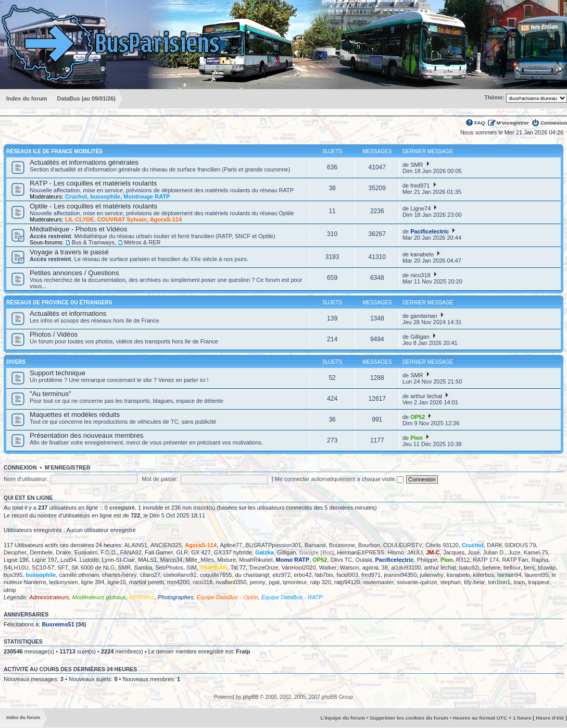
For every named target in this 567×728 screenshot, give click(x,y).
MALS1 (147, 560)
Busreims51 (58, 624)
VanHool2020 (299, 567)
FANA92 (131, 552)
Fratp (243, 651)
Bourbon (369, 545)
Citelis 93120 (442, 545)
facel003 (347, 575)
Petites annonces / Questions (74, 273)
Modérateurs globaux (99, 597)
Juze (514, 552)
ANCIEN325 (166, 545)
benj (529, 567)
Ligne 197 (44, 560)
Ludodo (89, 560)
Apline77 (231, 545)
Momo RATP (293, 560)
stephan (451, 582)
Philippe (427, 560)
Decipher (15, 552)
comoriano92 (180, 575)
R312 (463, 560)
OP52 (418, 417)
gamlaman (424, 316)
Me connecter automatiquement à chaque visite (339, 479)
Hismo (396, 552)
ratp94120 (347, 582)
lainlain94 (509, 575)
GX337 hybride (233, 552)
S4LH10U (16, 567)
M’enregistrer (513, 123)
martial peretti (147, 582)
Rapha (540, 560)
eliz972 (281, 575)
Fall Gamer (159, 552)
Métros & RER (142, 242)
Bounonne (342, 545)
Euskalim (86, 552)
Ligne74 (420, 208)
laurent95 (537, 575)
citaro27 (150, 575)
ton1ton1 (499, 582)
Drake (63, 552)
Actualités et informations (68, 313)
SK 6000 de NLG (93, 567)
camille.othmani (79, 575)
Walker (328, 567)
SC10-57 (43, 567)
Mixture (226, 560)
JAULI (415, 552)
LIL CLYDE (80, 219)
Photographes (176, 597)
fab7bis (324, 575)
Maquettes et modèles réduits (75, 415)
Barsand (315, 545)
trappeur (539, 582)
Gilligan (420, 337)
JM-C (433, 552)
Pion (417, 438)
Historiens (142, 597)
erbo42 (303, 575)
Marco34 (172, 560)
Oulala (364, 560)
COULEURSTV (403, 545)
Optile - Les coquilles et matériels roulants (93, 206)
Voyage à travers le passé (69, 252)
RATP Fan (515, 560)
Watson (350, 567)
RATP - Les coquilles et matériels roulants (93, 183)
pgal (274, 582)
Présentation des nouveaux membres (86, 435)
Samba (143, 567)
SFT (63, 567)
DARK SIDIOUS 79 (511, 545)
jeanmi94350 (400, 575)
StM (192, 567)
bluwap (547, 567)
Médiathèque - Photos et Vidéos (78, 229)
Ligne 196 (16, 560)
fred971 (420, 186)
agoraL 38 (375, 567)
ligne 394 (93, 582)
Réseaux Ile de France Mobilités (54, 151)
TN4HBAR (214, 567)
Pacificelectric (430, 231)
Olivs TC (342, 560)
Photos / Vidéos (54, 334)
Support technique (58, 373)
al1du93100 (406, 567)
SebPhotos (169, 567)
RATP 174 (486, 560)
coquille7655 (216, 575)
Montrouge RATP (147, 196)
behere (492, 567)
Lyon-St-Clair (118, 560)
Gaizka (264, 552)
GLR (182, 552)
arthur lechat (426, 396)
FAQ (480, 123)
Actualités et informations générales (84, 162)
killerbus (484, 575)
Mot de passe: (160, 479)
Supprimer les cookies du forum (409, 718)
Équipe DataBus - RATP (292, 597)
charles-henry (119, 575)
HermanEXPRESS (361, 552)
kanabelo (422, 254)
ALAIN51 (136, 545)
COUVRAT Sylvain (122, 219)
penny (258, 582)
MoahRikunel (256, 560)
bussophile (105, 196)
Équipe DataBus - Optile (228, 597)
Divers (16, 362)
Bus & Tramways (93, 242)
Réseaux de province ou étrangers (59, 303)
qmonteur (295, 582)
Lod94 (68, 560)
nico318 (420, 275)
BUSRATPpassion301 (273, 545)
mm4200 (178, 582)
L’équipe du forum (343, 718)
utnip (10, 590)
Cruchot (76, 196)
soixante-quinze (417, 582)
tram (519, 582)
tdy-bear (474, 582)
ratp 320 (320, 582)
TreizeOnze (263, 567)
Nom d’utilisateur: (26, 479)
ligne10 (116, 582)
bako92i (469, 567)
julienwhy (431, 575)
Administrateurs (49, 597)
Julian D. (494, 552)
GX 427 (201, 552)
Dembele (41, 552)
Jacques (454, 552)
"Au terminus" (51, 394)
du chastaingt (252, 575)
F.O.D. (109, 552)
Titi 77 (238, 567)
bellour (512, 567)
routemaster (379, 582)
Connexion (554, 123)
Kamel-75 (536, 552)
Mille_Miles (200, 560)
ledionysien (63, 582)
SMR (417, 165)
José (474, 552)
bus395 (13, 575)
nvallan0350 (231, 582)
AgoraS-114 (166, 219)
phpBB (250, 697)
